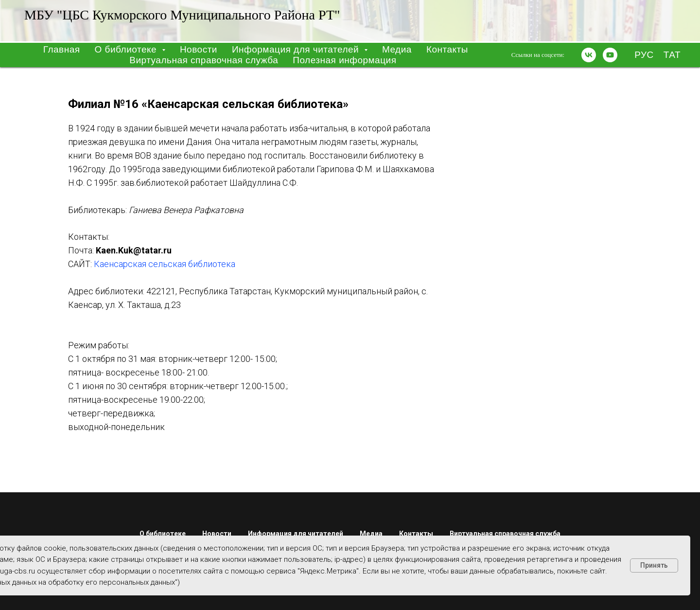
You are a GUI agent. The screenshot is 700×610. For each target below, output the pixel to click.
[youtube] (610, 55)
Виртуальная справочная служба (204, 60)
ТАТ (672, 55)
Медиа (397, 49)
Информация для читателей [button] (297, 49)
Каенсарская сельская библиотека (165, 264)
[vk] (589, 55)
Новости (199, 49)
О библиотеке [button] (127, 49)
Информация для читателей (296, 534)
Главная (62, 49)
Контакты (447, 49)
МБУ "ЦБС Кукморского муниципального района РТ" (182, 15)
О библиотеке (163, 534)
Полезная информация (344, 60)
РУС (644, 55)
